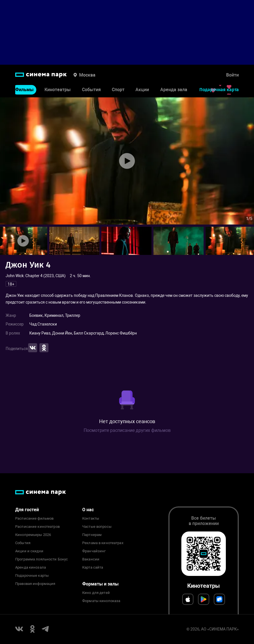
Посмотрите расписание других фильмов (127, 430)
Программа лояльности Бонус (42, 559)
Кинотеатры (58, 90)
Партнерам (92, 535)
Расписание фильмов (34, 519)
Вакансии (91, 559)
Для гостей (27, 510)
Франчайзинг (94, 551)
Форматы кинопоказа (101, 601)
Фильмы (24, 90)
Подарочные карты (32, 576)
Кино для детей (96, 593)
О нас (88, 510)
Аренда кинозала (31, 567)
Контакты (91, 519)
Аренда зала (174, 90)
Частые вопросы (97, 527)
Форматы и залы (100, 584)
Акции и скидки (29, 551)
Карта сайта (93, 567)
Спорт (118, 90)
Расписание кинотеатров (37, 527)
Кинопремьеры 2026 (33, 535)
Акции (142, 90)
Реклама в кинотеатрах (103, 543)
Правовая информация (35, 584)
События (91, 90)
